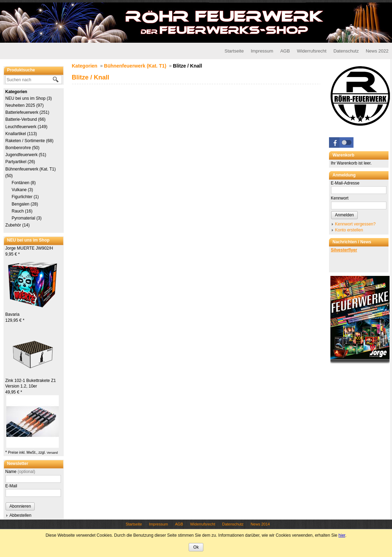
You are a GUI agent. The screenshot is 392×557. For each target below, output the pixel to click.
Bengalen (25, 204)
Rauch (22, 211)
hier (342, 535)
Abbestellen (20, 515)
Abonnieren (20, 506)
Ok (196, 547)
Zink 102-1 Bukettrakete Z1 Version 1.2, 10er (31, 387)
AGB (285, 51)
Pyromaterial (27, 218)
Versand (52, 453)
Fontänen (24, 183)
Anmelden (344, 215)
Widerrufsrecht (312, 51)
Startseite (234, 51)
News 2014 (260, 524)
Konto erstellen (349, 230)
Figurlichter (25, 197)
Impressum (262, 51)
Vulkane (22, 190)
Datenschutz (346, 51)
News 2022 (377, 51)
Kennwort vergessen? (355, 224)
